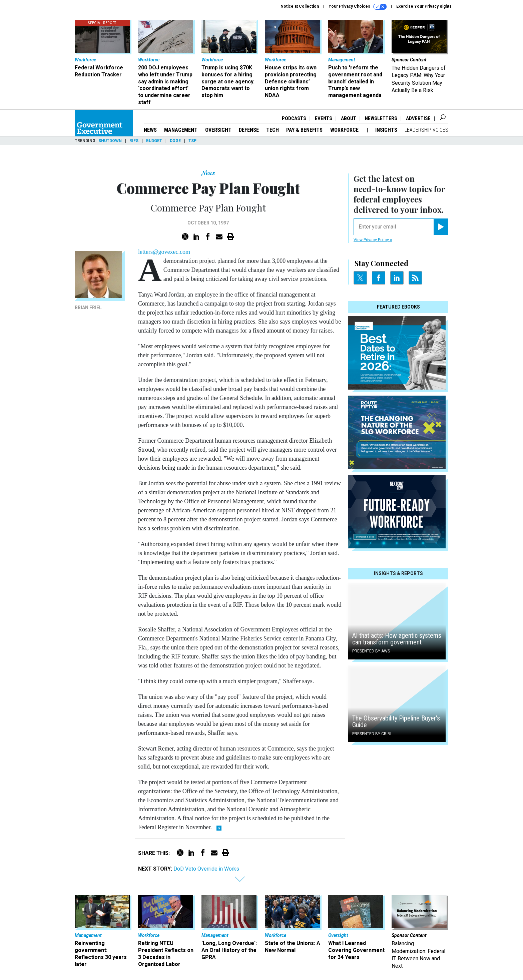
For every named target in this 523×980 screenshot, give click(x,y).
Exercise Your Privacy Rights (424, 6)
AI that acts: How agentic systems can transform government (397, 639)
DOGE (175, 141)
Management (181, 130)
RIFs (134, 141)
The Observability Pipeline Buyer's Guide (396, 721)
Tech (273, 130)
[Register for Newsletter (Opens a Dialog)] (441, 227)
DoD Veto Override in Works (206, 869)
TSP (192, 141)
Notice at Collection (300, 6)
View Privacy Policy (373, 240)
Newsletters (381, 118)
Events (324, 118)
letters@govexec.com (164, 252)
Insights (386, 130)
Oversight (218, 130)
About (349, 118)
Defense (249, 130)
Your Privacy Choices (358, 7)
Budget (154, 141)
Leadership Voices (426, 130)
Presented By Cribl (372, 734)
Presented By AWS (371, 651)
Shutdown (110, 141)
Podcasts (294, 118)
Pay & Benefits (304, 130)
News (150, 130)
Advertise (418, 118)
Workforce (345, 130)
